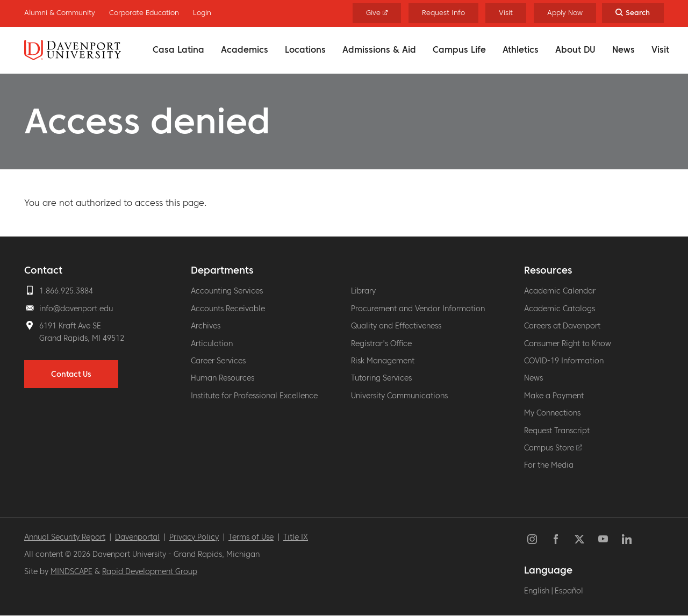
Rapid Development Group (150, 571)
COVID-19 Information (564, 361)
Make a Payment (554, 396)
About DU (575, 49)
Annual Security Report (65, 537)
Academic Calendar (560, 291)
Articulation (212, 343)
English (537, 591)
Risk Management (383, 361)
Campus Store (553, 448)
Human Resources (223, 378)
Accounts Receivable (228, 309)
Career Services (218, 361)
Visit (660, 49)
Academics (245, 49)
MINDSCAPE (71, 571)
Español (569, 591)
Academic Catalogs (560, 309)
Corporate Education (144, 13)
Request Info (443, 13)
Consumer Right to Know (568, 343)
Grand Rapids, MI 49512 (82, 338)
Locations (305, 49)
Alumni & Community (60, 13)
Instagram (532, 539)
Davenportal (137, 537)
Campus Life (459, 49)
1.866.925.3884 (66, 291)
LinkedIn (627, 539)
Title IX (296, 537)
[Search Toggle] (633, 13)
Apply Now (565, 13)
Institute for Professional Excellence (254, 396)
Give (377, 13)
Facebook (556, 539)
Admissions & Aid (379, 49)
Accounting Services (227, 291)
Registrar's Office (381, 343)
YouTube (603, 539)
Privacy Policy (194, 537)
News (623, 49)
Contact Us (71, 374)
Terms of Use (251, 537)
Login (202, 13)
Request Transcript (557, 431)
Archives (206, 326)
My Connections (552, 413)
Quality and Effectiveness (396, 326)
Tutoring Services (381, 378)
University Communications (399, 396)
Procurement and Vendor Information (418, 309)
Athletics (521, 49)
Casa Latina (178, 49)
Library (363, 291)
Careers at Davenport (562, 326)
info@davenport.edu (76, 309)
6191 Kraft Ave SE (70, 326)
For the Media (549, 465)
